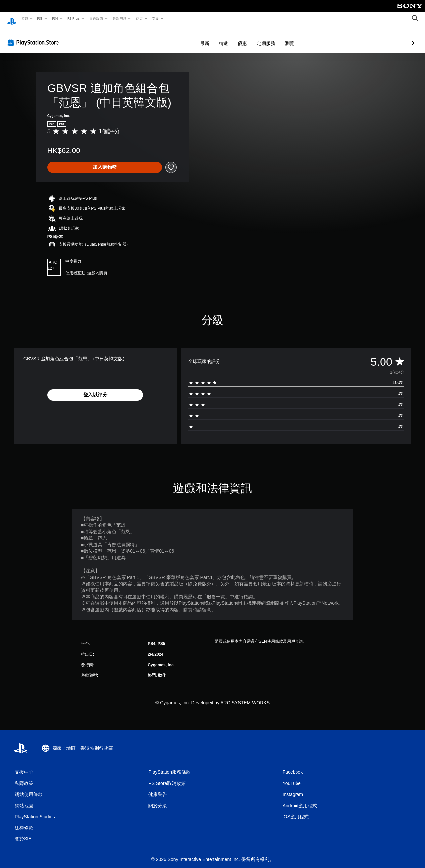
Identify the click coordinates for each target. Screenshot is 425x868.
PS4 (55, 18)
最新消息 (120, 18)
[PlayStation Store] (35, 36)
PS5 (40, 18)
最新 (169, 37)
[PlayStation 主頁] (12, 19)
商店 (139, 18)
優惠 (207, 37)
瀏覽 (254, 37)
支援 (155, 18)
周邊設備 (96, 18)
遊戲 (24, 18)
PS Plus (73, 18)
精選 (188, 37)
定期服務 (231, 37)
